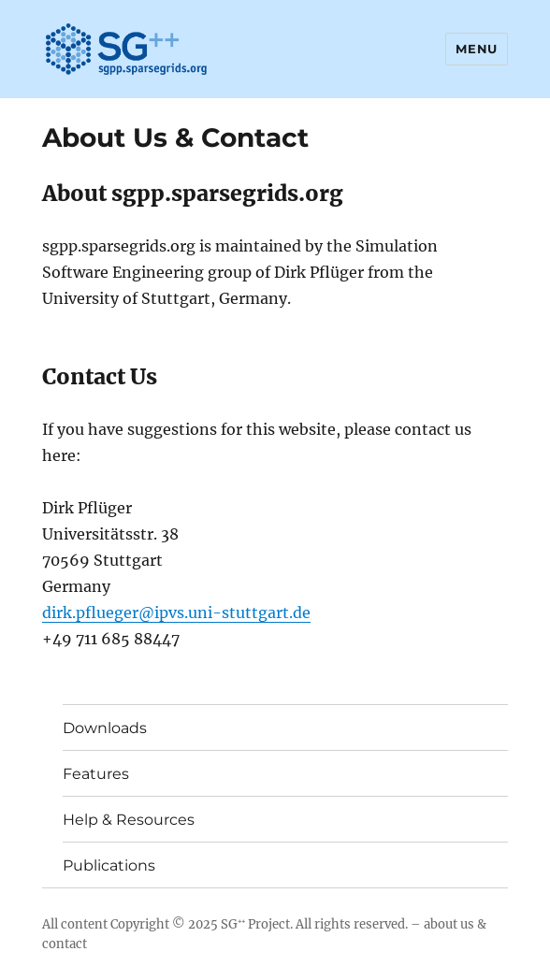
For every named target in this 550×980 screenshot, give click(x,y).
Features (96, 774)
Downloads (105, 728)
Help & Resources (129, 820)
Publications (109, 865)
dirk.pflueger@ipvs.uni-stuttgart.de (176, 612)
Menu (476, 49)
